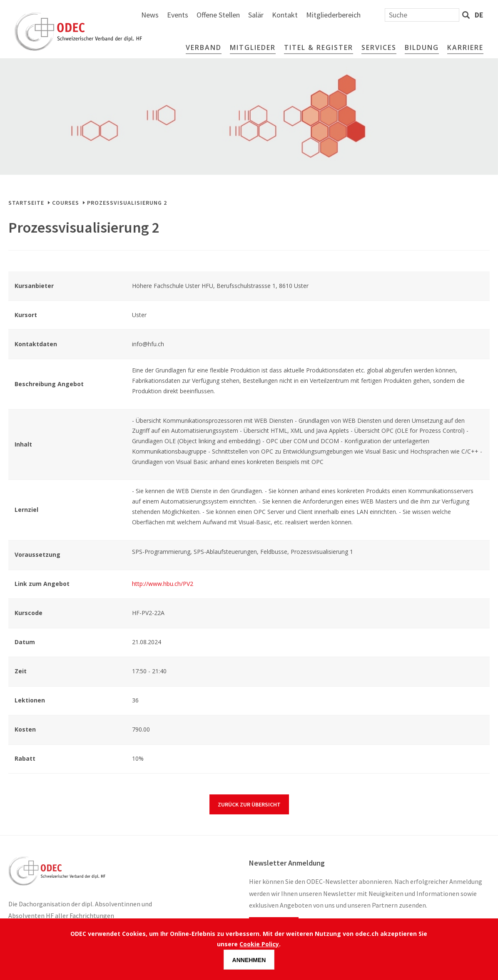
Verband (204, 47)
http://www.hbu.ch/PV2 (163, 584)
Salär (346, 15)
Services (379, 47)
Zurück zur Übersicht (249, 804)
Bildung (422, 47)
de (479, 15)
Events (268, 15)
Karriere (465, 47)
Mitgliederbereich (424, 15)
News (240, 15)
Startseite (26, 203)
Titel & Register (319, 47)
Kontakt (375, 15)
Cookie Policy (259, 944)
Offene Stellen (309, 15)
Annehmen (249, 960)
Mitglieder (253, 47)
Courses (66, 203)
